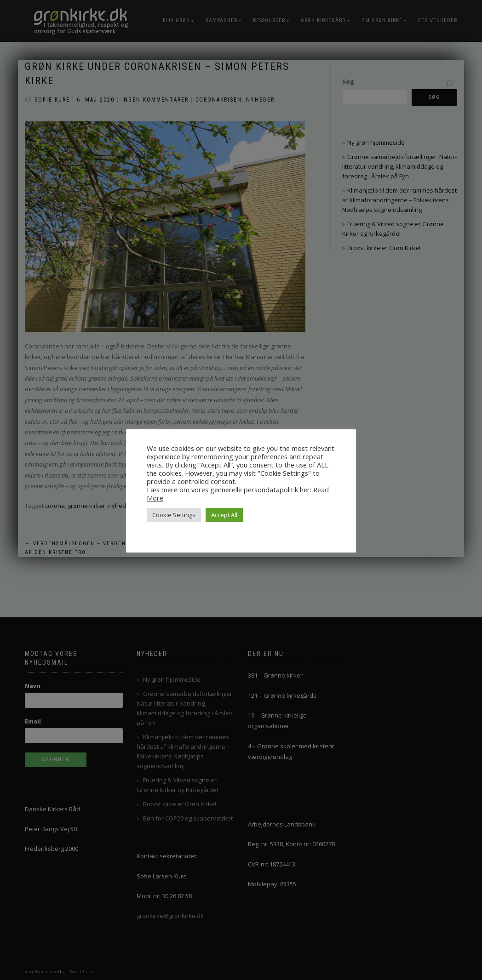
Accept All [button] (224, 515)
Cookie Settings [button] (174, 515)
